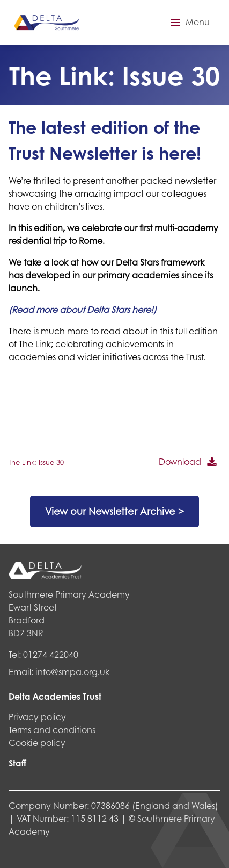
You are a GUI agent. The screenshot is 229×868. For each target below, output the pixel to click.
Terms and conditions (52, 730)
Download (180, 461)
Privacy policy (37, 717)
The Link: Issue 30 (36, 462)
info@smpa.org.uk (72, 672)
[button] (189, 23)
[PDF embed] (89, 412)
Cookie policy (37, 743)
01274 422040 (51, 654)
